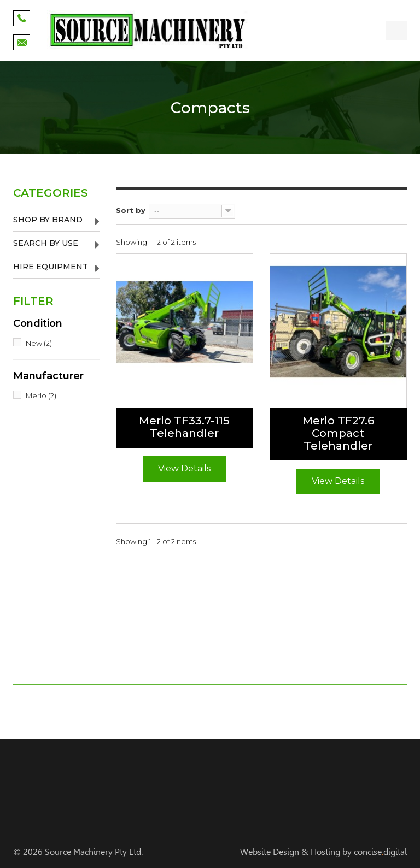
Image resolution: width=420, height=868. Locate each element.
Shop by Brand (48, 220)
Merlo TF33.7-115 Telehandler (184, 427)
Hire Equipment (51, 267)
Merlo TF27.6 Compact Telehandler (338, 433)
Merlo (41, 395)
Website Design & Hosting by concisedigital (323, 852)
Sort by (131, 210)
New (39, 343)
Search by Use (46, 243)
